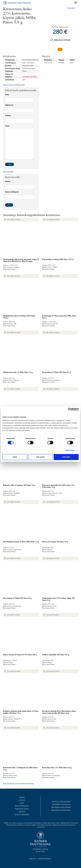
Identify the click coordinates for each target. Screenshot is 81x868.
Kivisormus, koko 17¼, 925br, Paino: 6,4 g (57, 768)
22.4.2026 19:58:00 (14, 502)
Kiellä (15, 457)
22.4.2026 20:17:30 (53, 502)
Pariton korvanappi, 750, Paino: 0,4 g (55, 542)
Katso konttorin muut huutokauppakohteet (18, 783)
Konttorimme (22, 815)
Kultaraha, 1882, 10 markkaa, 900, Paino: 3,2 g (19, 485)
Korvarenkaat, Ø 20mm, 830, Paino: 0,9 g (17, 598)
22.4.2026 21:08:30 (14, 615)
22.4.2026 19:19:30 (53, 559)
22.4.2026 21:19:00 (53, 276)
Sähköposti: (9, 105)
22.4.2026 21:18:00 (14, 333)
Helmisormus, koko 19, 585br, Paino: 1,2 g (18, 372)
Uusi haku (71, 8)
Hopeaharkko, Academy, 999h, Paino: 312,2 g (58, 259)
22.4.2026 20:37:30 (53, 728)
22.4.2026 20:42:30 (14, 276)
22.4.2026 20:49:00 (14, 671)
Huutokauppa (22, 806)
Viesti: (7, 126)
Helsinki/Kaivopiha (61, 810)
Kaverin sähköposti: (12, 192)
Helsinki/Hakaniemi (61, 808)
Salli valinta (41, 457)
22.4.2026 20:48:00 (53, 615)
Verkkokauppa (22, 809)
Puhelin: (8, 116)
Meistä (22, 812)
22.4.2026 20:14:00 (53, 220)
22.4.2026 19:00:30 (14, 389)
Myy (22, 803)
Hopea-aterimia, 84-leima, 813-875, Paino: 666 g (20, 655)
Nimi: (7, 95)
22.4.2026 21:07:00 (14, 220)
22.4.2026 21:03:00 (14, 559)
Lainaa (22, 800)
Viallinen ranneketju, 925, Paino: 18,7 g (56, 655)
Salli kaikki (66, 457)
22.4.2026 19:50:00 (53, 389)
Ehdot (33, 859)
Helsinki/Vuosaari (61, 805)
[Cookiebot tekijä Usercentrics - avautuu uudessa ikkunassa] (69, 409)
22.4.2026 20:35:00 (14, 728)
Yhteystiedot (45, 859)
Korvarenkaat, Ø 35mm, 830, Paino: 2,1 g (56, 372)
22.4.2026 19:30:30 (53, 671)
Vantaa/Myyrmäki (61, 802)
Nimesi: (8, 181)
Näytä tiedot (70, 450)
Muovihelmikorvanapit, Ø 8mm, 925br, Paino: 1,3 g (21, 542)
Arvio (22, 797)
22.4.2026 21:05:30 (53, 333)
